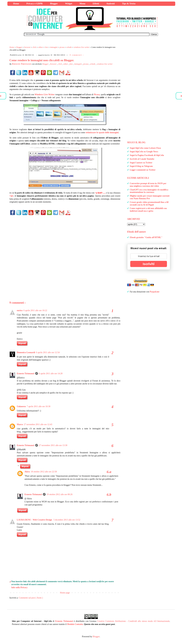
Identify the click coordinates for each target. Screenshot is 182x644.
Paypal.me (155, 292)
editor (66, 64)
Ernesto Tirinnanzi (26, 374)
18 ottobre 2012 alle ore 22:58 (44, 472)
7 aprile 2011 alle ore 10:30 (39, 406)
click (60, 64)
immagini (78, 64)
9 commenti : (77, 55)
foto (71, 64)
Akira (27, 472)
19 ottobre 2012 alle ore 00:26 (60, 494)
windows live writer (105, 64)
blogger (46, 64)
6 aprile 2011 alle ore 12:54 (48, 352)
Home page (65, 593)
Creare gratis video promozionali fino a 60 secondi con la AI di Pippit (149, 203)
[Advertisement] (65, 253)
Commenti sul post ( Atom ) (31, 598)
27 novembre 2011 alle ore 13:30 (53, 445)
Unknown (21, 406)
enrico (20, 310)
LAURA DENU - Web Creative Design (35, 520)
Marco (20, 424)
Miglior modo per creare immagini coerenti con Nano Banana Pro (150, 197)
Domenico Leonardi (26, 352)
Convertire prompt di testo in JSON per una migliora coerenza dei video (148, 185)
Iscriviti (149, 264)
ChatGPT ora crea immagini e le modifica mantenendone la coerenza (149, 191)
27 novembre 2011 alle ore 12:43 (38, 424)
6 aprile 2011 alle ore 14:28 (51, 374)
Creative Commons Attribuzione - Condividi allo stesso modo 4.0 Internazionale (133, 621)
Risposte (25, 466)
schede (93, 64)
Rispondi (22, 343)
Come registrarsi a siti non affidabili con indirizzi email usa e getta (148, 210)
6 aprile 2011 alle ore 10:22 (35, 310)
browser (54, 64)
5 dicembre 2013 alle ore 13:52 (67, 520)
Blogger (96, 637)
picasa (86, 64)
